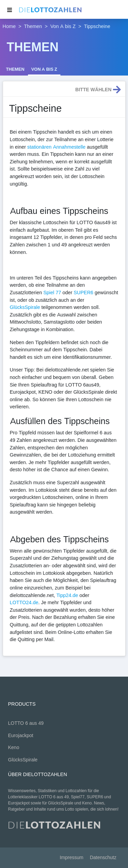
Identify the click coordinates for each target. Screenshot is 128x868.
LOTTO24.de (24, 602)
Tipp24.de (67, 595)
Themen (33, 26)
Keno (14, 748)
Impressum (72, 858)
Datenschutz (103, 858)
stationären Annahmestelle (56, 147)
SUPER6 (84, 293)
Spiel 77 (52, 293)
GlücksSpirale (25, 307)
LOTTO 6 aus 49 (26, 723)
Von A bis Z (63, 26)
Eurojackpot (21, 736)
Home (9, 26)
